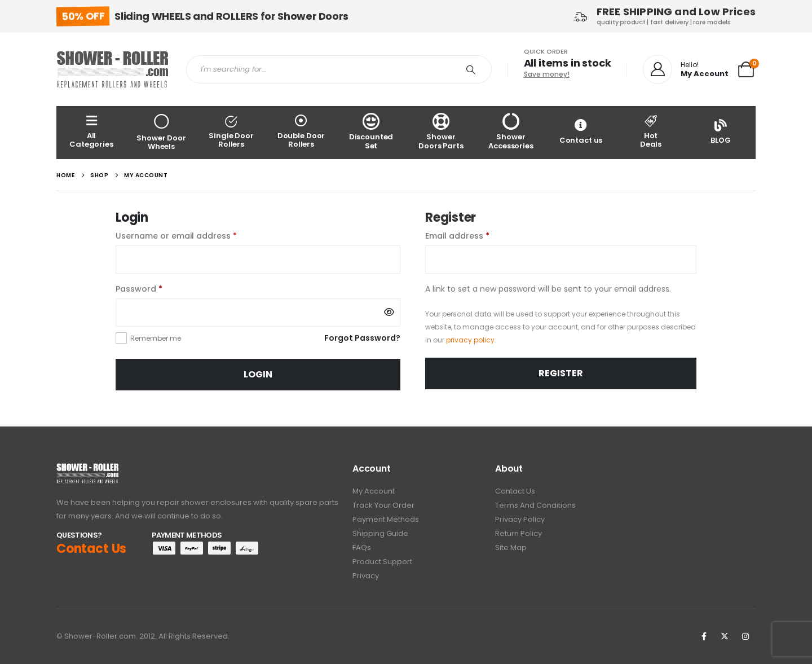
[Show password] (389, 313)
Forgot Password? (362, 338)
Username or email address (194, 235)
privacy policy (470, 340)
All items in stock (568, 63)
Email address (475, 235)
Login (258, 374)
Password (157, 288)
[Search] (471, 69)
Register (561, 373)
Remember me (156, 338)
